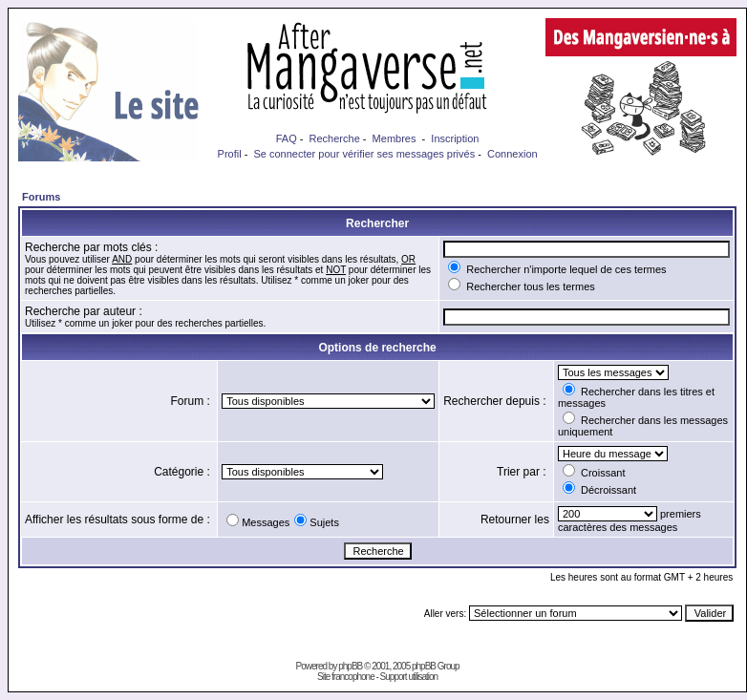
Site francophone (346, 677)
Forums (41, 197)
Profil (230, 154)
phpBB (350, 666)
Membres (395, 138)
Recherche (335, 138)
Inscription (455, 138)
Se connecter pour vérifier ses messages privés (364, 154)
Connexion (512, 154)
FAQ (287, 138)
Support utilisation (409, 677)
